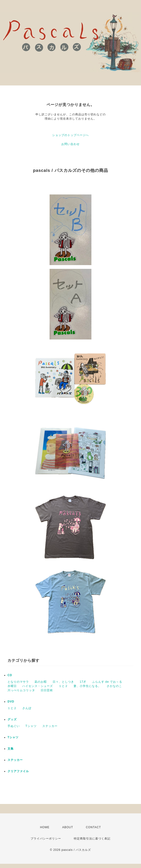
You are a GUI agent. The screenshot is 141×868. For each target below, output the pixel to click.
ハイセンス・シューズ (38, 686)
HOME (45, 827)
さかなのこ (114, 686)
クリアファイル (18, 771)
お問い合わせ (70, 144)
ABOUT (68, 827)
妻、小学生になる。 (87, 686)
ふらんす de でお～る (107, 682)
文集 (11, 749)
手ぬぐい (14, 726)
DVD (11, 702)
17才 (83, 682)
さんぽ (27, 708)
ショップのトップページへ (70, 135)
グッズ (12, 719)
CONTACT (93, 827)
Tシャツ (31, 726)
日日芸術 (47, 690)
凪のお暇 (41, 682)
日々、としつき (63, 682)
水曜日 (12, 686)
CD (10, 675)
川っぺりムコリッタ (21, 690)
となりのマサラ (18, 682)
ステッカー (50, 726)
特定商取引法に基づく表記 (92, 839)
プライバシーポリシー (46, 839)
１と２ (63, 686)
